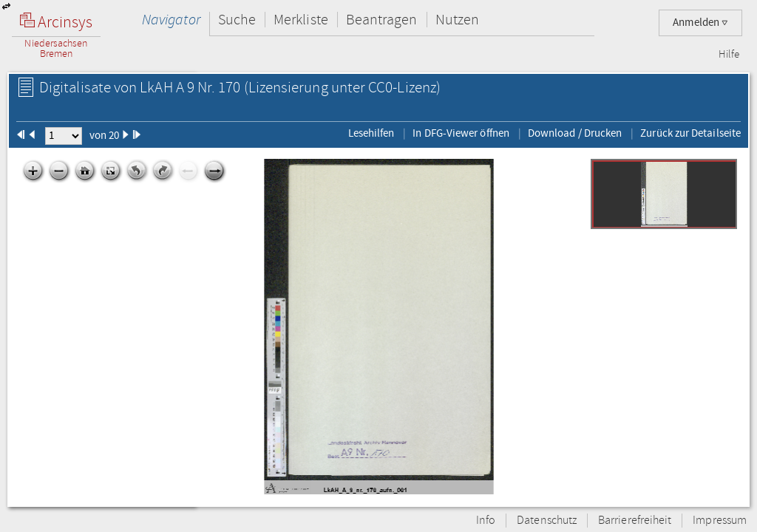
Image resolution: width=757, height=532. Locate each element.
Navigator (171, 20)
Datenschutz (547, 521)
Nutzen (457, 20)
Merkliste (301, 20)
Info (486, 521)
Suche (237, 20)
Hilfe (729, 55)
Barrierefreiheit (635, 521)
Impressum (720, 521)
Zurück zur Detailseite (690, 133)
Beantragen (382, 20)
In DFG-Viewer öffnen (461, 133)
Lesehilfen (371, 133)
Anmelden (700, 23)
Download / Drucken (575, 133)
